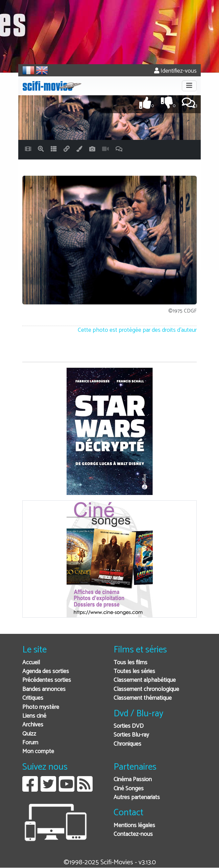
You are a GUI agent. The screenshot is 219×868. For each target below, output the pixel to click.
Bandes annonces (44, 689)
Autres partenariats (137, 798)
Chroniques (127, 744)
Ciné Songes (129, 789)
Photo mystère (41, 707)
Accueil (31, 663)
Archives (33, 725)
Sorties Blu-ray (131, 735)
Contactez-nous (133, 834)
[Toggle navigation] (189, 86)
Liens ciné (34, 716)
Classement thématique (143, 698)
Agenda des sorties (46, 672)
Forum (30, 743)
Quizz (29, 734)
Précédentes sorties (47, 680)
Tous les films (130, 663)
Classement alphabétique (145, 680)
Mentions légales (134, 826)
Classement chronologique (146, 689)
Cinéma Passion (133, 780)
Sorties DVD (129, 726)
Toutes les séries (134, 672)
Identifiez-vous (175, 71)
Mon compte (38, 752)
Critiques (33, 698)
